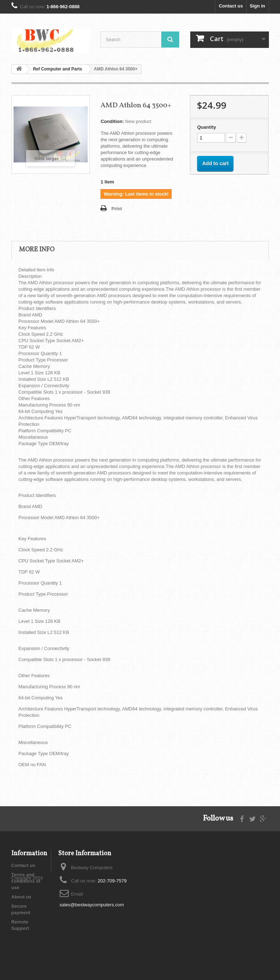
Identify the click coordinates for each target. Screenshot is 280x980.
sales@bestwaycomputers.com (92, 905)
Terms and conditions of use (26, 881)
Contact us (231, 6)
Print (117, 209)
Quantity (207, 127)
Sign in (257, 6)
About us (21, 897)
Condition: (112, 121)
